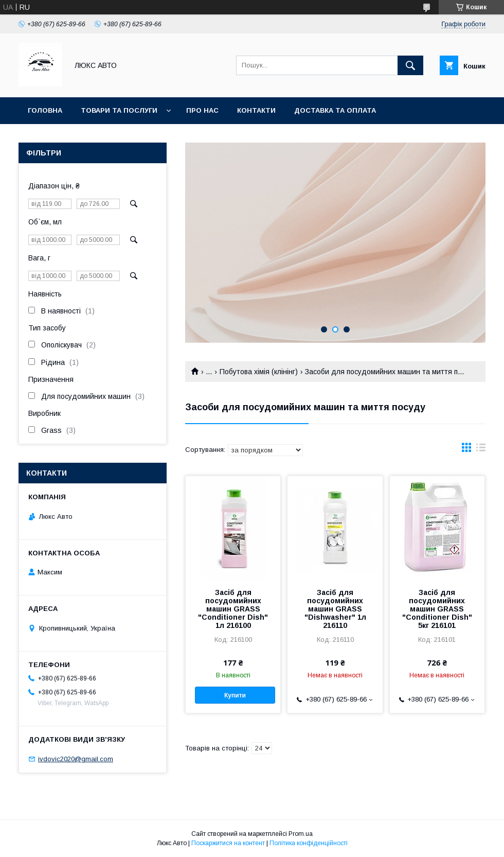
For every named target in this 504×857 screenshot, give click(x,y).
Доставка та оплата (335, 110)
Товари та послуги (119, 110)
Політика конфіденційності (309, 843)
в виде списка (481, 450)
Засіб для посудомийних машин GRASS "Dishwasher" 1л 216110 (335, 609)
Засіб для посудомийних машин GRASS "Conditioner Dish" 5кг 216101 (437, 609)
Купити (235, 695)
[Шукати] (410, 65)
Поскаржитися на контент (228, 843)
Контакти (256, 110)
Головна (45, 110)
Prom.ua (301, 834)
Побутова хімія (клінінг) (259, 372)
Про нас (202, 110)
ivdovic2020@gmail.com (76, 759)
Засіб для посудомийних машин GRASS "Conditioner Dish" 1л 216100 (233, 609)
